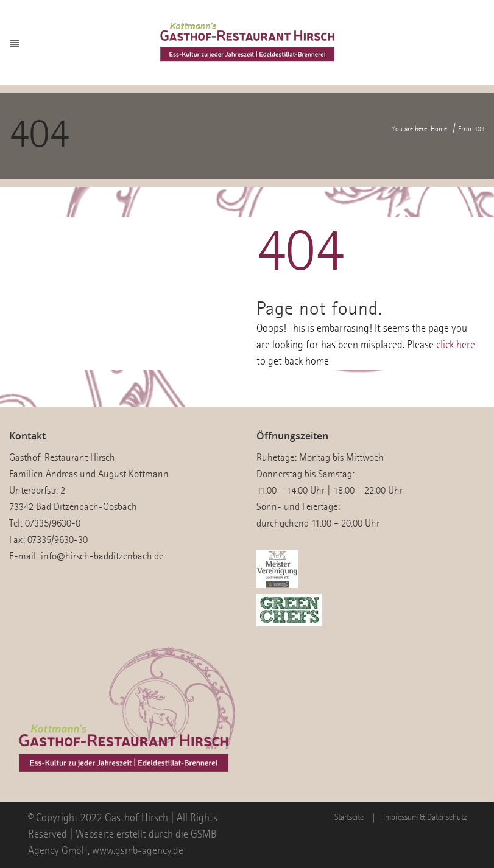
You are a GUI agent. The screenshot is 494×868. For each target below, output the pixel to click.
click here (456, 345)
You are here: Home (419, 130)
